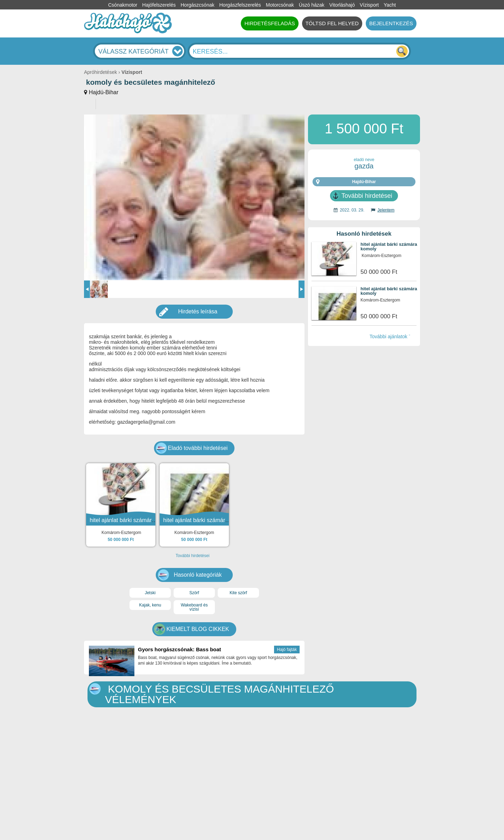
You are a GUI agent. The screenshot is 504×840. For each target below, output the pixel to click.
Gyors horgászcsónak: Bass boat (180, 649)
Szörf (194, 593)
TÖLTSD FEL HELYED (332, 23)
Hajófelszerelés (159, 5)
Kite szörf (238, 593)
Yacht (390, 5)
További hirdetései (367, 196)
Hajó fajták (287, 650)
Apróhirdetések (100, 72)
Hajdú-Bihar (104, 92)
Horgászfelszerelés (240, 5)
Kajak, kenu (150, 605)
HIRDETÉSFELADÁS (269, 23)
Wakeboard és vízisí (194, 607)
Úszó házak (312, 5)
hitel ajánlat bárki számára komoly (389, 247)
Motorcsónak (280, 5)
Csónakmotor (123, 5)
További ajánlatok (388, 336)
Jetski (150, 593)
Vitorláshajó (342, 5)
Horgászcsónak (198, 5)
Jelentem (386, 210)
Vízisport (369, 5)
